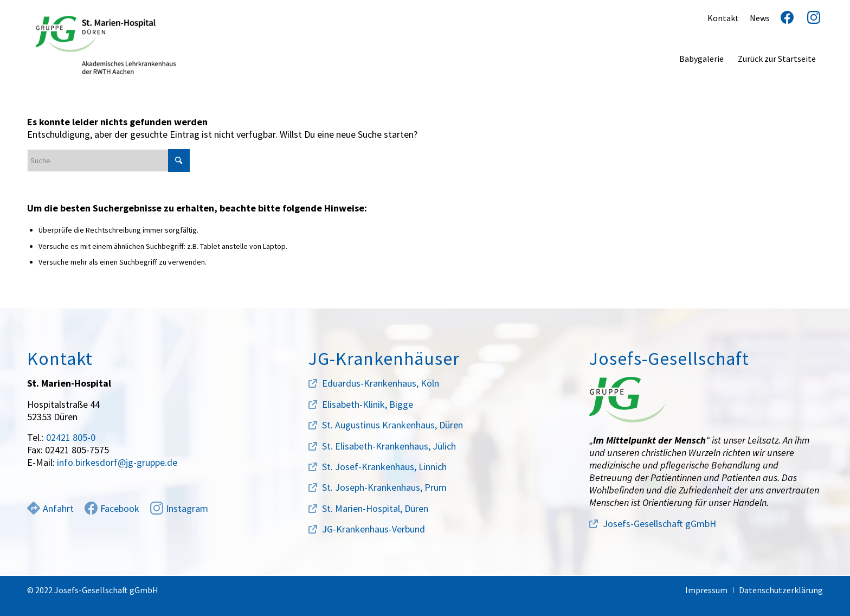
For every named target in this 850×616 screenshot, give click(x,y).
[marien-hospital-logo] (106, 45)
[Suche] (108, 161)
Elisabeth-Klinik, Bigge (368, 404)
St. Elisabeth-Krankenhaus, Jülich (389, 446)
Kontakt (723, 18)
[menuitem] (701, 59)
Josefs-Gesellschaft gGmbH (659, 524)
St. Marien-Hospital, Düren (375, 508)
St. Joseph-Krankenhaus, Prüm (384, 487)
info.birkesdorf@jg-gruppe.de (117, 462)
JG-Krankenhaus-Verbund (374, 529)
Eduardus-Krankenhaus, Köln (381, 383)
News (760, 18)
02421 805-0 (71, 437)
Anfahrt (50, 508)
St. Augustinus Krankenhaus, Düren (392, 425)
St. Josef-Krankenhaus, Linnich (384, 467)
